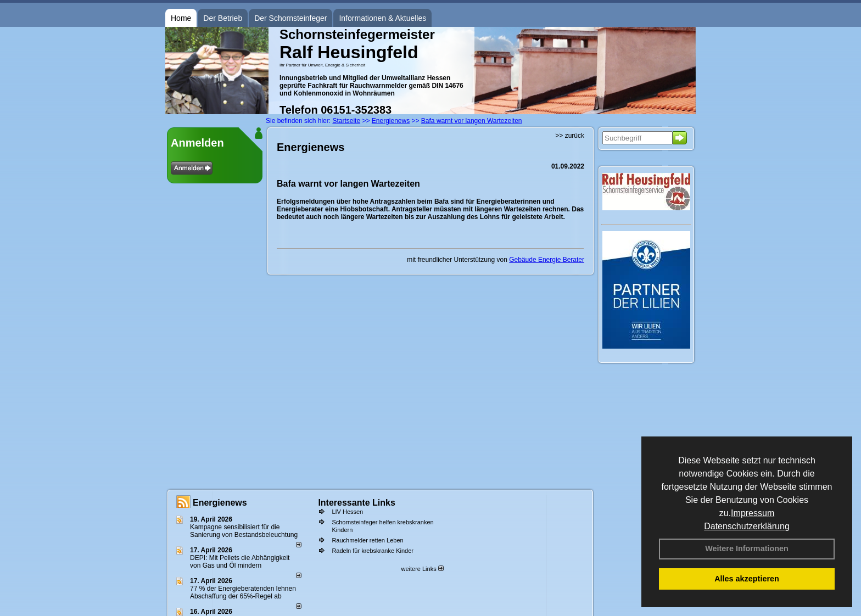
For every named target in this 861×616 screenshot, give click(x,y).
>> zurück (570, 136)
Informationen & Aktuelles (382, 18)
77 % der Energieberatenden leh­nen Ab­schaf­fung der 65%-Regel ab (243, 592)
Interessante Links (357, 503)
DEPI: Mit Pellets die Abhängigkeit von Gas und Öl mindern (240, 562)
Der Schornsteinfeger (290, 18)
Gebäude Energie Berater (547, 260)
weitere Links (422, 569)
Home (181, 18)
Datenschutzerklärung (747, 526)
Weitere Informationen (747, 548)
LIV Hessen (347, 512)
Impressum (753, 513)
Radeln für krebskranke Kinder (373, 551)
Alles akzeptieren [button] (747, 579)
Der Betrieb (223, 18)
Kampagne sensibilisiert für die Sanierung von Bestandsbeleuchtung (244, 531)
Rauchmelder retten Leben (367, 540)
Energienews (220, 503)
